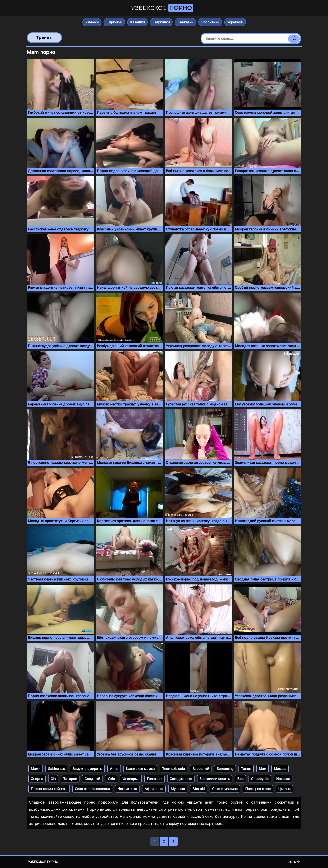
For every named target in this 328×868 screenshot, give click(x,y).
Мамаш (280, 769)
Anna (114, 769)
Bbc (240, 779)
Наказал (283, 779)
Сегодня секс (181, 779)
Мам (263, 769)
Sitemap (294, 862)
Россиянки (210, 22)
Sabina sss (56, 769)
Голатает (154, 779)
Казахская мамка (140, 769)
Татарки (70, 779)
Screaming (225, 769)
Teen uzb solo (174, 769)
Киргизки (114, 22)
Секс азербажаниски (92, 789)
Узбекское (162, 8)
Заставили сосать (215, 779)
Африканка (154, 789)
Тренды (44, 38)
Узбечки (92, 22)
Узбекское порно (43, 862)
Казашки (137, 22)
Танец (246, 769)
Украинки (235, 22)
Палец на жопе (258, 789)
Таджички (161, 22)
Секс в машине (225, 789)
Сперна (37, 779)
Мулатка (178, 789)
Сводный (92, 779)
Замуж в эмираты (87, 769)
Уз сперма (131, 779)
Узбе (111, 779)
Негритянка (127, 789)
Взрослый (201, 769)
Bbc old (199, 789)
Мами (36, 769)
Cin (53, 779)
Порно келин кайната (49, 789)
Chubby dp (260, 779)
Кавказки (185, 22)
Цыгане (284, 789)
